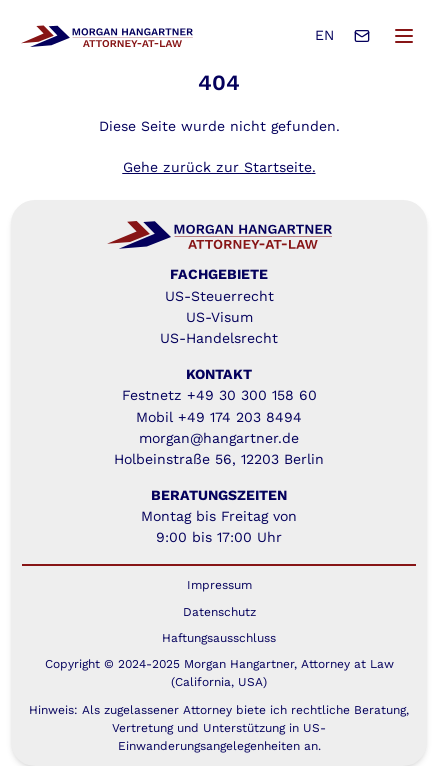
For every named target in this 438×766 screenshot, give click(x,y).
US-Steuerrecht (219, 296)
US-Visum (219, 317)
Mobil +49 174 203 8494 (219, 417)
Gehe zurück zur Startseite (217, 167)
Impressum (219, 585)
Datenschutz (219, 612)
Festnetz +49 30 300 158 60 (219, 395)
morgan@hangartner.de (219, 438)
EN (324, 35)
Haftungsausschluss (219, 638)
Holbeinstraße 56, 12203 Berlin (219, 459)
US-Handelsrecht (219, 338)
